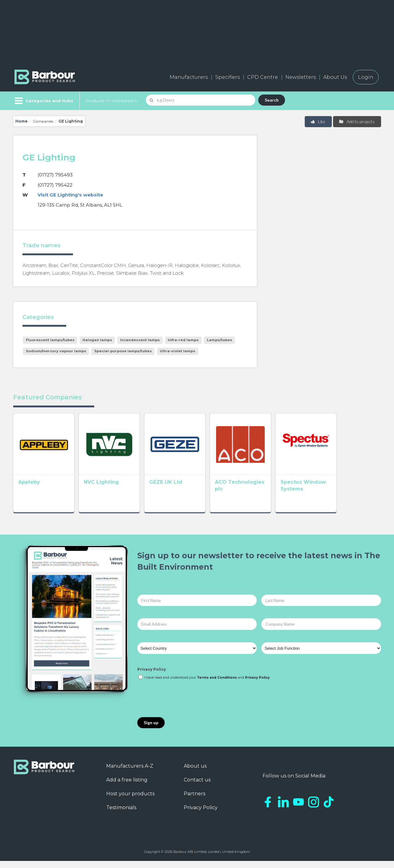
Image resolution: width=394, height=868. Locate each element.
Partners (195, 801)
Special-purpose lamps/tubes (123, 351)
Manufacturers (189, 77)
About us (195, 773)
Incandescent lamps (140, 340)
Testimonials (121, 815)
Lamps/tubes (219, 340)
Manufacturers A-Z (130, 773)
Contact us (197, 787)
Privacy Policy (152, 677)
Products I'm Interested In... (113, 101)
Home (22, 121)
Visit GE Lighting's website (70, 195)
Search (272, 100)
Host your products (130, 801)
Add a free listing (127, 787)
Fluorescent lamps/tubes (50, 340)
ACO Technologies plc (271, 491)
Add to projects (357, 121)
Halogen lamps (97, 340)
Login (366, 77)
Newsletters (301, 77)
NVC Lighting (110, 491)
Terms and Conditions (217, 685)
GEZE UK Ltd (184, 491)
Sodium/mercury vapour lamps (56, 351)
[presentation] (184, 706)
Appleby (29, 491)
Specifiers (227, 77)
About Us (335, 77)
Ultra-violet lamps (177, 351)
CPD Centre (263, 77)
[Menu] (43, 101)
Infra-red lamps (183, 340)
